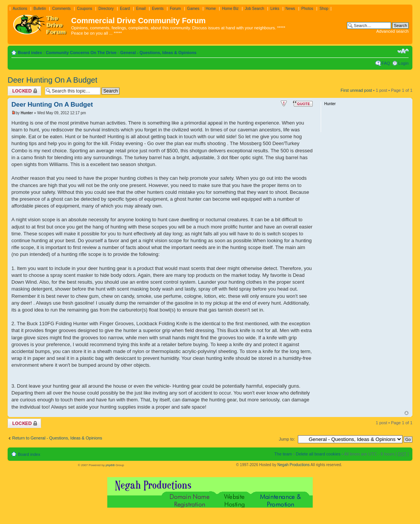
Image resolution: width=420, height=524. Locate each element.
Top (406, 413)
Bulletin (40, 9)
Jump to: (287, 439)
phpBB (110, 465)
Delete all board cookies (318, 454)
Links (275, 9)
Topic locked (24, 91)
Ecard (125, 9)
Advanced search (392, 31)
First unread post (356, 90)
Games (193, 9)
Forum (175, 9)
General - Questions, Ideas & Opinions (158, 53)
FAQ (386, 63)
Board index (30, 53)
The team (283, 454)
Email (141, 9)
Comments (61, 9)
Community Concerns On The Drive (81, 53)
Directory (106, 9)
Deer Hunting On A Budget (52, 80)
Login (403, 63)
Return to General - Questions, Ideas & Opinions (57, 438)
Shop (324, 9)
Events (158, 9)
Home (211, 9)
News (290, 9)
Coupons (84, 9)
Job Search (255, 9)
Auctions (20, 9)
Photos (307, 9)
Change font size (403, 51)
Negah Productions (294, 465)
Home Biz (230, 9)
